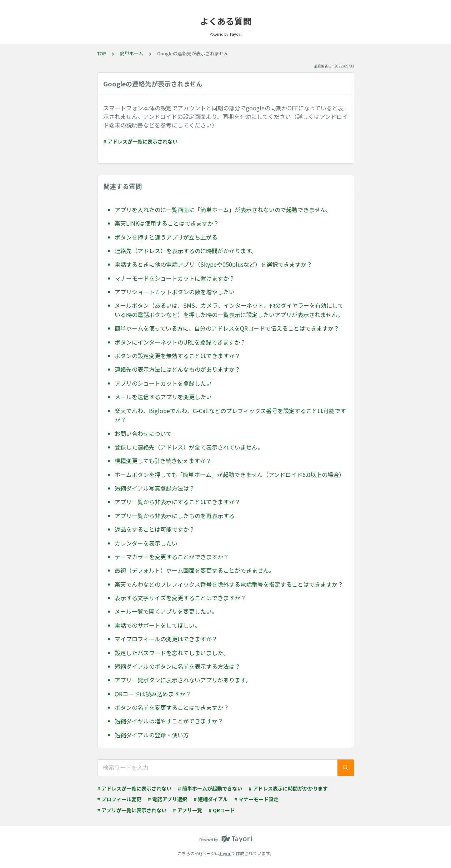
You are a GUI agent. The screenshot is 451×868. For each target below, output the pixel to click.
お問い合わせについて (143, 433)
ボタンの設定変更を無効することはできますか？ (177, 356)
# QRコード (222, 810)
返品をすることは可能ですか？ (155, 529)
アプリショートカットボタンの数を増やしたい (175, 292)
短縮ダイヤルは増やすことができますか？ (169, 721)
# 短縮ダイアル (211, 799)
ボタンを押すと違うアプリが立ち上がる (166, 237)
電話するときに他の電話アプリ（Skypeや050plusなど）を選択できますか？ (213, 264)
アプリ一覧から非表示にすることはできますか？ (177, 502)
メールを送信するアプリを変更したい (163, 397)
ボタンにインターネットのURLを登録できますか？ (180, 342)
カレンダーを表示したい (146, 543)
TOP (102, 53)
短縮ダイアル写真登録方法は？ (155, 488)
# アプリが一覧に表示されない (132, 810)
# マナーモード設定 (256, 799)
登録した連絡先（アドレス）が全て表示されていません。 (189, 447)
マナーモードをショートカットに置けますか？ (175, 278)
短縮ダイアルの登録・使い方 (152, 735)
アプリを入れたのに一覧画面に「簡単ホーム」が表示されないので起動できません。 (223, 210)
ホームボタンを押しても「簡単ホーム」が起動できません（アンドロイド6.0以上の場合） (230, 475)
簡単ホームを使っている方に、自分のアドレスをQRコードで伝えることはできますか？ (227, 328)
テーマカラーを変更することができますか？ (172, 557)
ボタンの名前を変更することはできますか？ (172, 707)
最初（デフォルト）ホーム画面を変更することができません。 (195, 570)
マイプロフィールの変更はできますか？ (166, 639)
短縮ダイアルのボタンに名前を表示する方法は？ (177, 666)
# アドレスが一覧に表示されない (140, 141)
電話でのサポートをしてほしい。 (157, 625)
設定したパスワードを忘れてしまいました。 (172, 653)
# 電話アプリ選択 (167, 799)
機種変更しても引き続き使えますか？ (163, 461)
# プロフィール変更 (119, 799)
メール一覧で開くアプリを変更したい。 (166, 611)
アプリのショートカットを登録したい (163, 383)
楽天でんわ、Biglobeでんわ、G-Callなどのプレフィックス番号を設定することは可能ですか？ (230, 415)
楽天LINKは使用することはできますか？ (167, 223)
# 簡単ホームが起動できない (210, 788)
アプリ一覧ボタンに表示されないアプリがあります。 (183, 680)
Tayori (225, 853)
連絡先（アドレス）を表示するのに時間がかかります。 (186, 251)
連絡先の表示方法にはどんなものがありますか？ (177, 369)
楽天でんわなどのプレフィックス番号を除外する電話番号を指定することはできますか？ (229, 584)
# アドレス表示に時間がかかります (288, 788)
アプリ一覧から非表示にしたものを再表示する (175, 516)
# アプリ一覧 (187, 810)
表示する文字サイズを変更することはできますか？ (180, 598)
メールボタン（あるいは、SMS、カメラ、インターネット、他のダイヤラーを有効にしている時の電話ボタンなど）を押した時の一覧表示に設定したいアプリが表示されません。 (229, 310)
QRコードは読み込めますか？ (153, 694)
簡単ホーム (132, 53)
